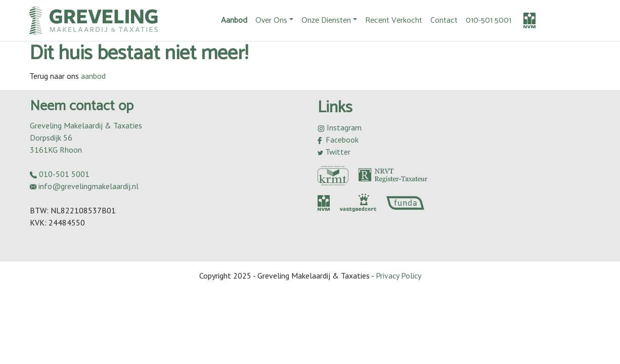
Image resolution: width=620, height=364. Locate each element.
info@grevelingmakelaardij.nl (84, 186)
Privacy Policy (398, 276)
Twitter (334, 152)
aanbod (93, 76)
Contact (444, 20)
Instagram (340, 127)
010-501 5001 (489, 20)
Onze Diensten (326, 20)
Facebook (338, 140)
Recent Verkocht (394, 20)
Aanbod (234, 20)
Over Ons (271, 20)
